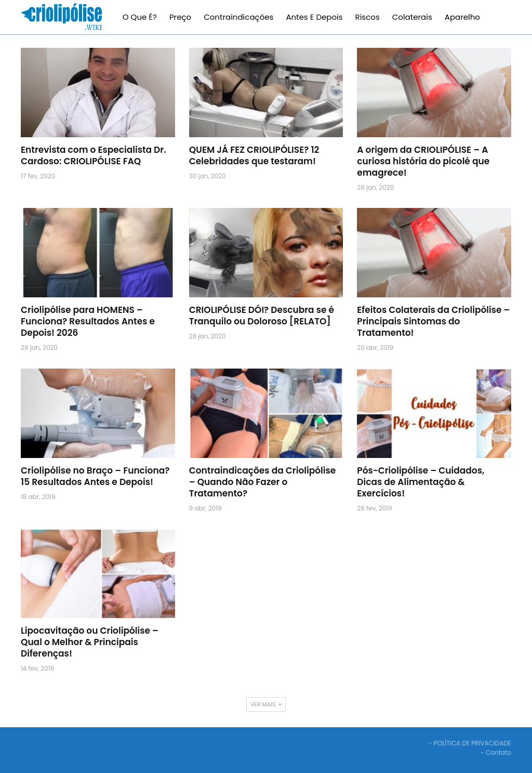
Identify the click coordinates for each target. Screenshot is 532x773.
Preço (180, 17)
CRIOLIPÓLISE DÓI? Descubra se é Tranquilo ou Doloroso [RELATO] (262, 316)
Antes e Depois (314, 17)
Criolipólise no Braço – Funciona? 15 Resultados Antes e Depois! (95, 476)
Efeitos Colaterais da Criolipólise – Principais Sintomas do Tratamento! (433, 321)
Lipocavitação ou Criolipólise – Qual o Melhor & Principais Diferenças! (90, 642)
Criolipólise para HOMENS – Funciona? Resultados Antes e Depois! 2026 (88, 321)
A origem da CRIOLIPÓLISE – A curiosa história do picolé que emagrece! (423, 161)
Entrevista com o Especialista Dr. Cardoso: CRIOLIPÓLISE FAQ (94, 155)
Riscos (368, 17)
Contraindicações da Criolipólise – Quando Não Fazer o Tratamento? (263, 482)
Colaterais (412, 17)
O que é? (140, 17)
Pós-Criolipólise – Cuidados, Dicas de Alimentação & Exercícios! (421, 482)
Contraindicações (238, 17)
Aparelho (462, 17)
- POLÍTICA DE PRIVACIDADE (470, 743)
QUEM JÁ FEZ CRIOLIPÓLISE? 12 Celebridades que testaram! (254, 155)
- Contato (496, 752)
